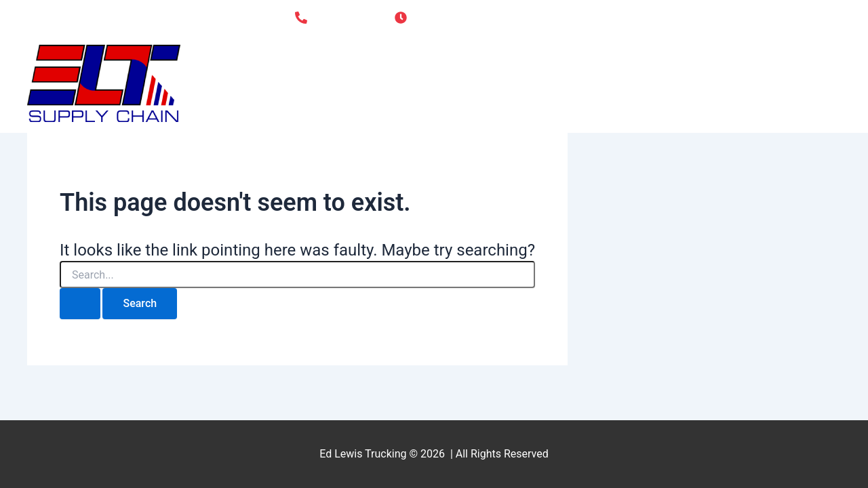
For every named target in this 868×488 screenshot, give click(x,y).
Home (534, 83)
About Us (603, 83)
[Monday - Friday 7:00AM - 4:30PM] (484, 18)
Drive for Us (695, 83)
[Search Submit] (80, 304)
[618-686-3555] (336, 18)
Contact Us (793, 83)
